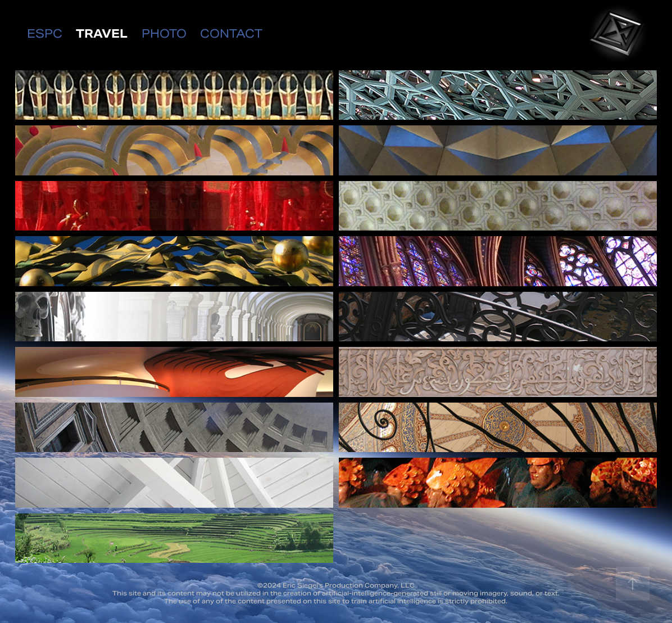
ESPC (45, 34)
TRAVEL (102, 34)
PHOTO (164, 34)
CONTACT (231, 34)
